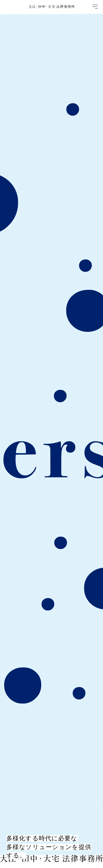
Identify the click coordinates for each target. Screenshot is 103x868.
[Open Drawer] (96, 7)
